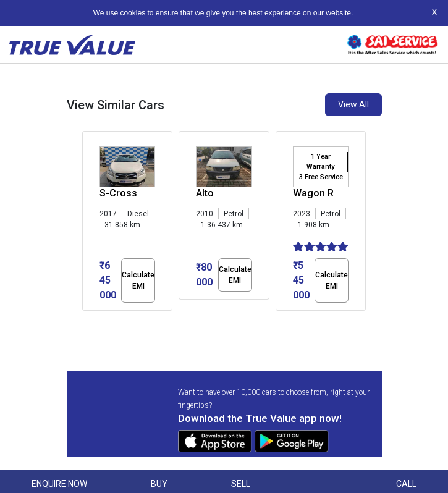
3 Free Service (321, 177)
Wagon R (313, 193)
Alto (205, 193)
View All (353, 104)
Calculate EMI (138, 280)
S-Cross (118, 193)
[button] (86, 321)
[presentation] (89, 224)
